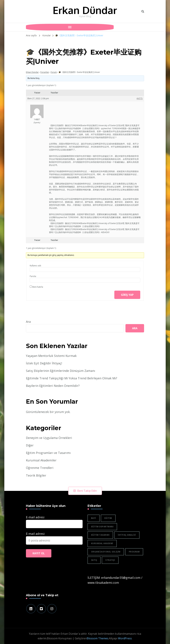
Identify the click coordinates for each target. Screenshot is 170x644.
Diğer (30, 445)
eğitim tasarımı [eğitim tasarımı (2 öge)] (100, 535)
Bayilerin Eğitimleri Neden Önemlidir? (53, 386)
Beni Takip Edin (85, 491)
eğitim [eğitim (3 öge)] (108, 518)
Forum (54, 72)
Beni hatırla (38, 287)
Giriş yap (127, 295)
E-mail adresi (35, 517)
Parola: (33, 276)
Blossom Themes (98, 638)
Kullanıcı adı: (36, 266)
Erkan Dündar (85, 10)
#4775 (140, 98)
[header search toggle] (143, 11)
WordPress (125, 638)
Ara (28, 322)
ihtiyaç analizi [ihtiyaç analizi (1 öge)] (127, 535)
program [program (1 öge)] (134, 552)
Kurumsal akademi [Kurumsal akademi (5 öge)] (102, 543)
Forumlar (45, 72)
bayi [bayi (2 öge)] (94, 518)
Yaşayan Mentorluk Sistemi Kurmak (51, 356)
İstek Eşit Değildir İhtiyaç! (44, 363)
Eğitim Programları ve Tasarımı (48, 453)
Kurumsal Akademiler (41, 460)
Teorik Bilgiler (36, 475)
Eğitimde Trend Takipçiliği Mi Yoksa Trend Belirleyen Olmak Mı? (72, 378)
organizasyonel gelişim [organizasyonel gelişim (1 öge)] (106, 552)
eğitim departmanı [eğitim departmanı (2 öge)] (102, 527)
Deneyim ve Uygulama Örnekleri (49, 438)
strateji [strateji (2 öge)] (110, 560)
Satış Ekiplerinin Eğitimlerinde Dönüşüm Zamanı (60, 371)
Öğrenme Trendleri (40, 468)
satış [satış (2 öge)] (94, 560)
